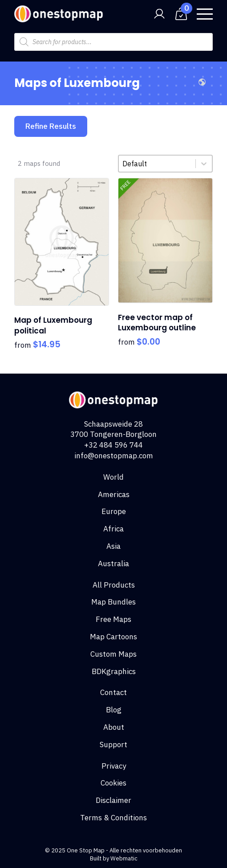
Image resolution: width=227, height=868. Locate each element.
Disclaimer (113, 800)
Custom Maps (113, 654)
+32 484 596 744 (113, 445)
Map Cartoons (113, 637)
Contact (113, 692)
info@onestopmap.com (114, 456)
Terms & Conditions (113, 818)
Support (113, 745)
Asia (113, 546)
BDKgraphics (114, 671)
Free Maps (113, 619)
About (114, 727)
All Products (114, 585)
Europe (114, 511)
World (113, 477)
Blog (114, 710)
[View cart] (181, 14)
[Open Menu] (205, 14)
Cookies (113, 783)
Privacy (114, 766)
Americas (114, 494)
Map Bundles (113, 602)
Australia (113, 564)
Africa (113, 529)
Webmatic (124, 858)
